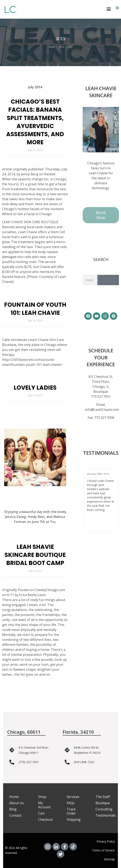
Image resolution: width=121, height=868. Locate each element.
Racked (50, 174)
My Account (44, 805)
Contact (15, 815)
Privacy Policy (106, 841)
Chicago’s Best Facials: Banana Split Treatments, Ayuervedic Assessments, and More (35, 122)
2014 (62, 47)
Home (52, 47)
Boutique (103, 803)
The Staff (103, 797)
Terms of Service (103, 850)
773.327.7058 (104, 418)
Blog (13, 809)
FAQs (71, 803)
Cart (41, 813)
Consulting (104, 809)
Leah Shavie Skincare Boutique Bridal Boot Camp (35, 555)
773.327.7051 (101, 396)
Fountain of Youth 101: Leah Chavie (35, 309)
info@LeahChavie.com (102, 410)
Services (73, 797)
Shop (42, 797)
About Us (17, 803)
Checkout (45, 820)
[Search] (108, 280)
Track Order (71, 811)
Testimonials (106, 815)
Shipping (74, 820)
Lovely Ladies (35, 388)
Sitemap (109, 859)
